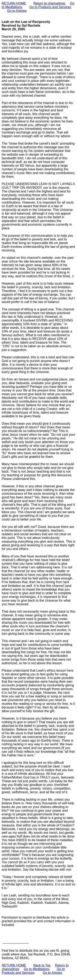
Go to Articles (17, 11)
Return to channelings (49, 3)
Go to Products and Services (50, 7)
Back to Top (42, 965)
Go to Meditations (37, 969)
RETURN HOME (14, 3)
